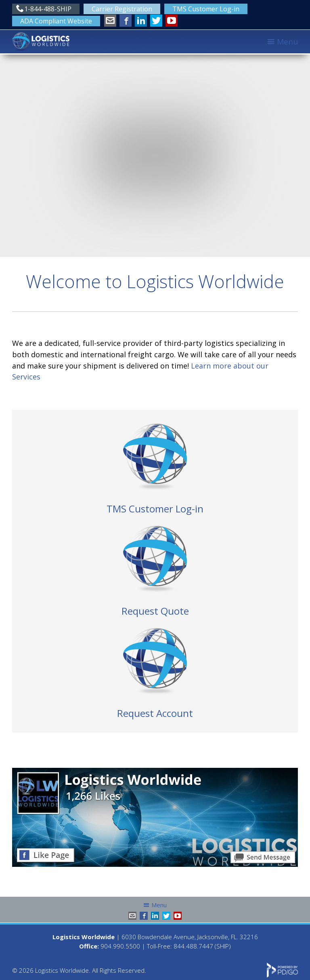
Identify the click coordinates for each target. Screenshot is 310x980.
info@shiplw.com (110, 21)
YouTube (172, 21)
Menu (287, 42)
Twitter (156, 21)
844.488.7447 (193, 946)
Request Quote (155, 611)
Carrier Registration (122, 9)
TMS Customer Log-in (206, 9)
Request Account (155, 713)
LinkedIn (141, 21)
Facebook (126, 21)
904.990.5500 (120, 946)
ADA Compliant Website (56, 21)
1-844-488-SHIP (48, 9)
